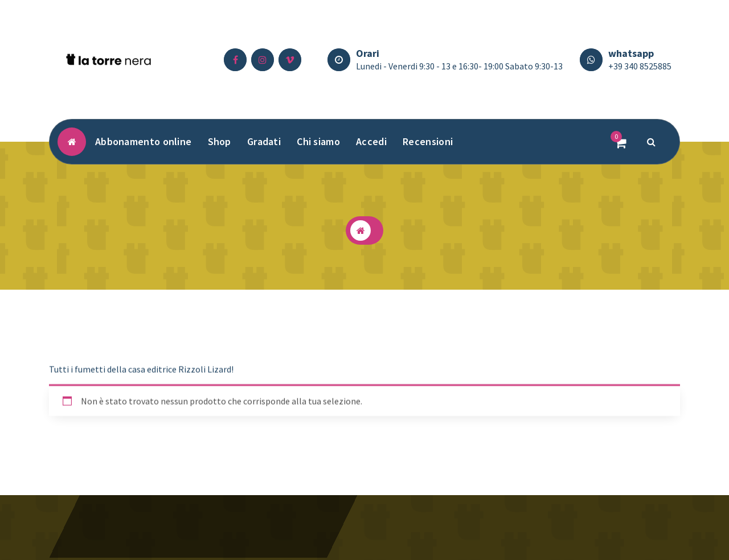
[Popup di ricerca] (652, 142)
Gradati (264, 141)
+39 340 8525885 (640, 66)
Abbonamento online (143, 141)
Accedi (371, 141)
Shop (220, 141)
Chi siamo (318, 141)
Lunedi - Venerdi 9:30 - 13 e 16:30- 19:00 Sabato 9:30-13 (459, 66)
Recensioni (428, 141)
